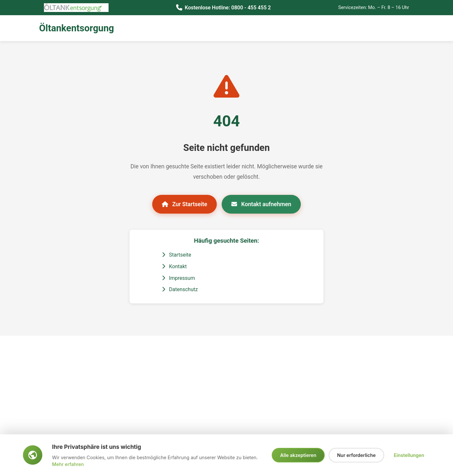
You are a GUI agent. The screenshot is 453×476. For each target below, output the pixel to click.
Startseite (177, 255)
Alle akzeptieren (298, 455)
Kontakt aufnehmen (261, 204)
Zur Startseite (185, 204)
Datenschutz (180, 289)
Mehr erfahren (68, 464)
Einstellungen (409, 455)
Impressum (178, 278)
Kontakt (174, 266)
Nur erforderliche (356, 455)
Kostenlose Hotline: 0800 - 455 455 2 (228, 8)
